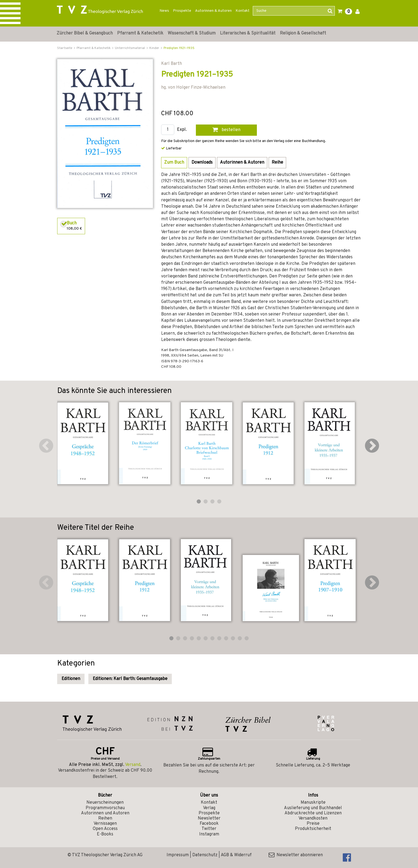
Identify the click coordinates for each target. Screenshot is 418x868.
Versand (133, 765)
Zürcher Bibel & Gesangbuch (85, 33)
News (164, 11)
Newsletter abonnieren (296, 855)
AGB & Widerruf (236, 855)
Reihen (105, 818)
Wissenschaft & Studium (192, 33)
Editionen (71, 679)
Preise (313, 824)
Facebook (209, 824)
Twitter (209, 829)
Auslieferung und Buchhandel (313, 808)
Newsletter (209, 818)
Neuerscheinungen (105, 803)
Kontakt (243, 11)
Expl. (182, 130)
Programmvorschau (105, 808)
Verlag (209, 808)
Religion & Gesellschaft (303, 33)
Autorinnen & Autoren (213, 11)
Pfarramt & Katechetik (140, 33)
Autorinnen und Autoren (105, 813)
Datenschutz (205, 855)
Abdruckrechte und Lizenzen (313, 813)
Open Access (105, 829)
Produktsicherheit (313, 829)
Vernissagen (105, 824)
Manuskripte (313, 803)
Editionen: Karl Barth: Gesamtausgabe (130, 679)
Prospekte (182, 11)
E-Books (105, 834)
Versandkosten (313, 818)
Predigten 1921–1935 (179, 48)
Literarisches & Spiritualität (248, 33)
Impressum (178, 855)
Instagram (209, 834)
